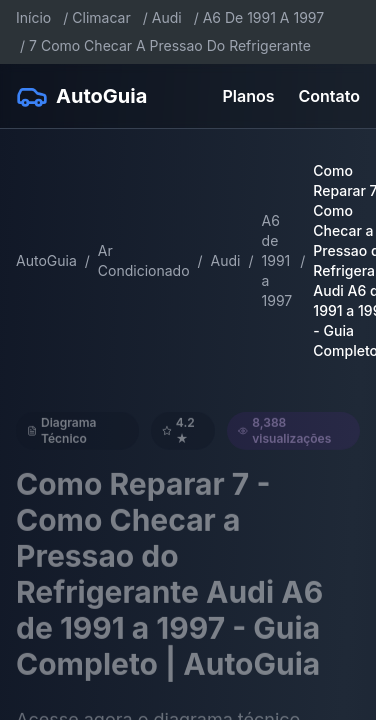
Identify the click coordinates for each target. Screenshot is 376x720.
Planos (249, 96)
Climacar (101, 17)
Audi (167, 17)
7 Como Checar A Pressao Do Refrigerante (170, 45)
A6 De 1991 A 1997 (263, 17)
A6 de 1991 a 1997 (277, 260)
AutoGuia (46, 260)
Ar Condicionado (144, 260)
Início (33, 17)
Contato (329, 96)
